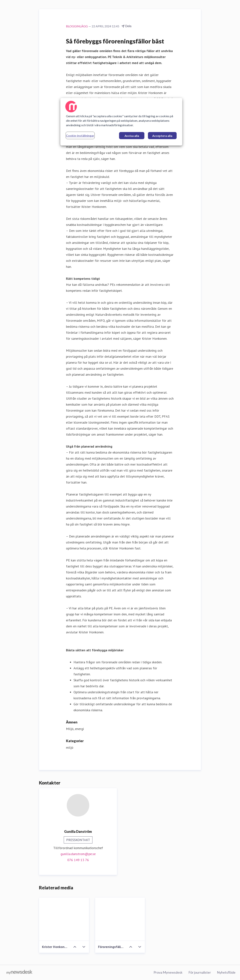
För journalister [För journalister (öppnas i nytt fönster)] (200, 972)
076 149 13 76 (78, 860)
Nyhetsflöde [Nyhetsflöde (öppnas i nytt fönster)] (226, 972)
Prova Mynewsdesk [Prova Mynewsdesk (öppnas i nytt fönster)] (168, 972)
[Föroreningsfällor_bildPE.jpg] (120, 919)
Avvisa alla (132, 136)
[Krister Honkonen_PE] (64, 919)
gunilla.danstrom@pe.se (78, 854)
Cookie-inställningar (80, 135)
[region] (121, 122)
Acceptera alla (162, 136)
